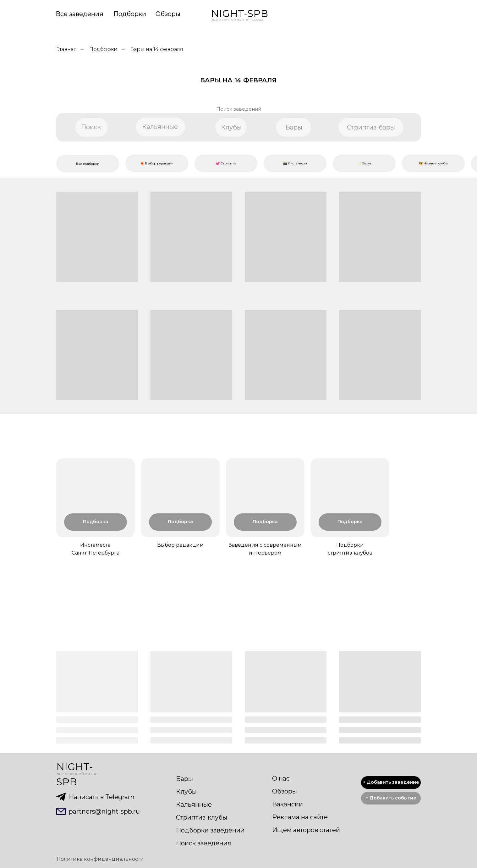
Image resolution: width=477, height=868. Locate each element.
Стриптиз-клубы (202, 817)
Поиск (91, 127)
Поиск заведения (204, 843)
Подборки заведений (210, 830)
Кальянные (194, 804)
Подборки (130, 14)
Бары (184, 779)
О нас (281, 778)
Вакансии (288, 804)
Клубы (186, 792)
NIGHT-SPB (239, 14)
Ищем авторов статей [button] (306, 830)
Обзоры (168, 14)
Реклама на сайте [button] (300, 817)
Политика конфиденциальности (100, 859)
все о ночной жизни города (238, 19)
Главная (66, 49)
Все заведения (79, 14)
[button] (391, 798)
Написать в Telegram (102, 797)
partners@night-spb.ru (104, 811)
